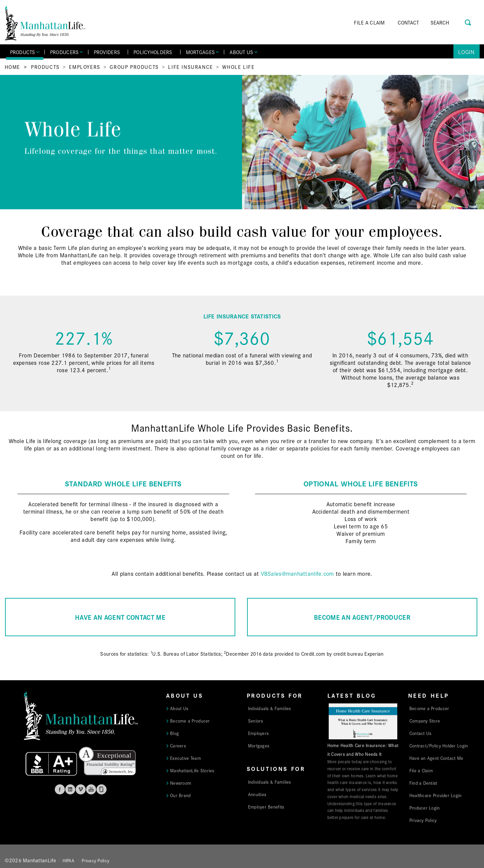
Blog (174, 733)
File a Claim (421, 770)
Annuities (257, 794)
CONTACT (408, 22)
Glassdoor (102, 789)
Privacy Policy (423, 820)
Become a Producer (190, 721)
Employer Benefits (266, 807)
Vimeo (81, 789)
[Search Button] (468, 22)
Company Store (425, 721)
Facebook (60, 789)
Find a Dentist (423, 783)
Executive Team (186, 758)
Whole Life (238, 67)
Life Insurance (190, 67)
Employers (85, 67)
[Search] (449, 23)
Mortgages (259, 745)
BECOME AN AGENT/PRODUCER (362, 617)
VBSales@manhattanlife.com (297, 573)
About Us (179, 708)
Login (466, 52)
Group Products (134, 67)
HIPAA (68, 860)
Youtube (91, 789)
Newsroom (181, 783)
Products (45, 67)
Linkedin (70, 789)
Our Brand (180, 795)
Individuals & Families (270, 708)
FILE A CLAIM (369, 22)
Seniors (256, 721)
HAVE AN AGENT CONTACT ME (120, 617)
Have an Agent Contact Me (436, 758)
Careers (178, 745)
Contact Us (420, 733)
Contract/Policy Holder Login (439, 745)
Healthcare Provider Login (436, 795)
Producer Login (425, 808)
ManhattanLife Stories (192, 770)
